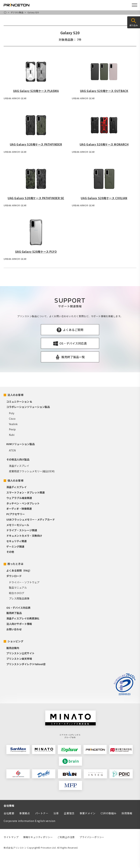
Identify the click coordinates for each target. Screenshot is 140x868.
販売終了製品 (14, 613)
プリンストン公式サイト (20, 653)
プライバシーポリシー (92, 837)
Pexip (12, 429)
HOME (5, 12)
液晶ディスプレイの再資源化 (23, 618)
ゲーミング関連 (15, 546)
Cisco (12, 419)
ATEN (12, 450)
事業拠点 (25, 813)
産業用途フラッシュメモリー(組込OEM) (32, 471)
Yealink (13, 424)
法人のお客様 (15, 395)
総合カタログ (17, 593)
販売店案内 (13, 648)
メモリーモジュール (18, 525)
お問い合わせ (14, 629)
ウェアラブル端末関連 (19, 498)
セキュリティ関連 (16, 541)
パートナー (42, 813)
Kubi (12, 435)
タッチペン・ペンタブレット (23, 503)
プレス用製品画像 (19, 598)
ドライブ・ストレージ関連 (22, 530)
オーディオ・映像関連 (19, 509)
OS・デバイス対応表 (18, 608)
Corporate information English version (30, 821)
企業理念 (69, 813)
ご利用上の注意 (66, 837)
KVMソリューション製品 (21, 444)
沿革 (56, 813)
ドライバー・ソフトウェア (24, 582)
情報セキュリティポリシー (38, 837)
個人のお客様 (15, 480)
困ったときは (15, 564)
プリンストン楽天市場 (19, 659)
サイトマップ (11, 837)
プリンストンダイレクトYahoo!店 (26, 664)
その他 (10, 552)
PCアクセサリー (16, 514)
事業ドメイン (88, 813)
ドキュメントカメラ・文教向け (24, 536)
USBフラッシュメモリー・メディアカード (31, 519)
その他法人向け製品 (18, 459)
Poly (12, 413)
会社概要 (9, 813)
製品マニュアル (18, 587)
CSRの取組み (109, 813)
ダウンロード (14, 576)
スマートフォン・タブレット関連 (26, 492)
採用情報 (127, 813)
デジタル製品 (17, 12)
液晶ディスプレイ (19, 466)
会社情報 (9, 806)
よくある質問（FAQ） (19, 570)
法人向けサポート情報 (19, 624)
